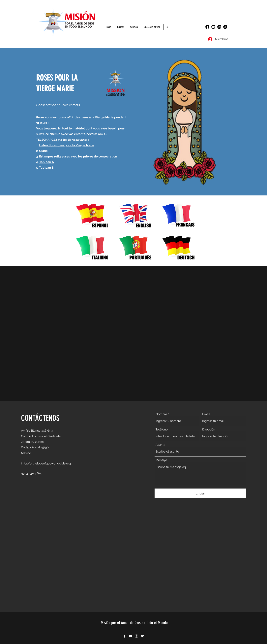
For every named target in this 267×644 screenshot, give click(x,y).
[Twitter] (225, 27)
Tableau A (47, 162)
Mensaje (161, 460)
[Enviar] (200, 493)
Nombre (161, 414)
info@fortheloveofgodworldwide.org (46, 463)
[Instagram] (219, 27)
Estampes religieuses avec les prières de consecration (78, 156)
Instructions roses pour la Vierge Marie (67, 145)
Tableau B (46, 168)
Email (206, 414)
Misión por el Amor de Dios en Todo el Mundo (134, 623)
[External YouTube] (133, 333)
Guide (43, 151)
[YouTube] (213, 27)
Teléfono (162, 430)
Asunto (160, 445)
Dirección (209, 430)
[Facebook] (207, 27)
